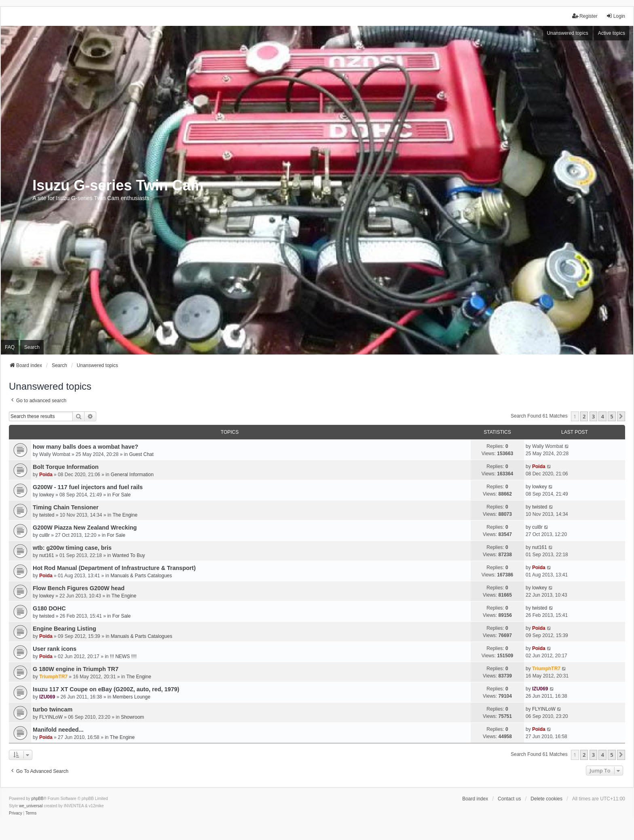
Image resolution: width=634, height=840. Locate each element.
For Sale (122, 495)
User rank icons (55, 649)
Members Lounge (132, 697)
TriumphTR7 (53, 677)
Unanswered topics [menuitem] (568, 33)
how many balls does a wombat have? (86, 447)
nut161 (47, 555)
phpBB (38, 799)
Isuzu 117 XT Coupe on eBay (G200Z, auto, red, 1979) (106, 689)
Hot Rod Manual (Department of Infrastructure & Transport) (114, 568)
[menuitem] (16, 813)
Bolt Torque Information (66, 467)
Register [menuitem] (585, 16)
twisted (47, 515)
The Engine (125, 515)
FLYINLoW (51, 717)
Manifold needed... (58, 730)
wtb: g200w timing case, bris (72, 548)
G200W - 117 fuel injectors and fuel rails (88, 487)
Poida (46, 475)
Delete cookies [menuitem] (546, 799)
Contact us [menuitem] (509, 799)
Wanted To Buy (129, 555)
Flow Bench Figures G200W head (79, 588)
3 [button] (593, 416)
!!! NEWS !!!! (123, 656)
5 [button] (612, 416)
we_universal (31, 806)
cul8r (44, 535)
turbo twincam (53, 709)
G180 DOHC (49, 608)
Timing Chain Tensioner (66, 507)
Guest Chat (141, 454)
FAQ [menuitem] (10, 347)
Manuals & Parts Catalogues (141, 576)
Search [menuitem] (32, 347)
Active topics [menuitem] (612, 33)
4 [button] (602, 416)
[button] (621, 416)
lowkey (47, 495)
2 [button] (584, 416)
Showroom (132, 717)
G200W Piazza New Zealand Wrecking (85, 528)
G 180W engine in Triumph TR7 (76, 669)
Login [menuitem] (616, 16)
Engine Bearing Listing (64, 629)
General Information (132, 475)
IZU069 (47, 697)
